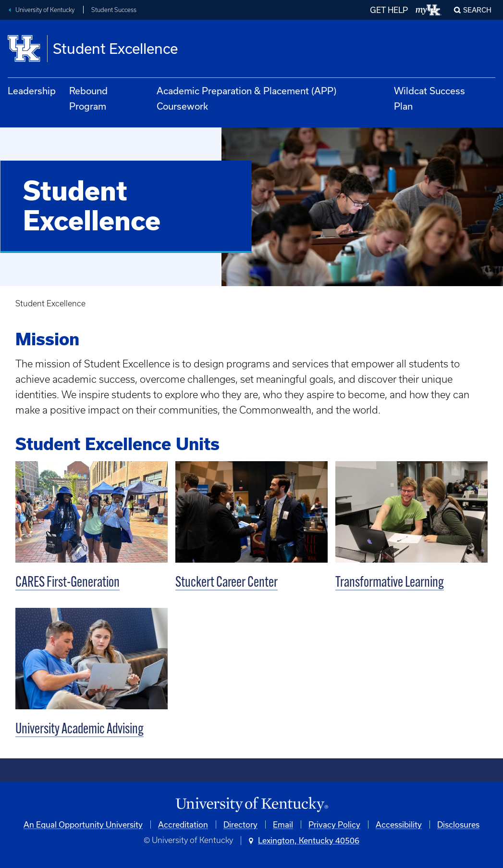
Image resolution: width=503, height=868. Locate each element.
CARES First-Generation (67, 583)
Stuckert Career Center (227, 583)
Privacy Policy (334, 824)
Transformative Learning (390, 583)
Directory (240, 824)
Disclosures (458, 824)
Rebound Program (88, 98)
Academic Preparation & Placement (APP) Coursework (246, 98)
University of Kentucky (45, 10)
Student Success (114, 10)
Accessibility (399, 824)
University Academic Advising (80, 730)
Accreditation (183, 824)
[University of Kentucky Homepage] (251, 805)
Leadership (32, 91)
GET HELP (389, 10)
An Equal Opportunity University (83, 824)
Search (477, 10)
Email (283, 824)
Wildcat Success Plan (429, 98)
